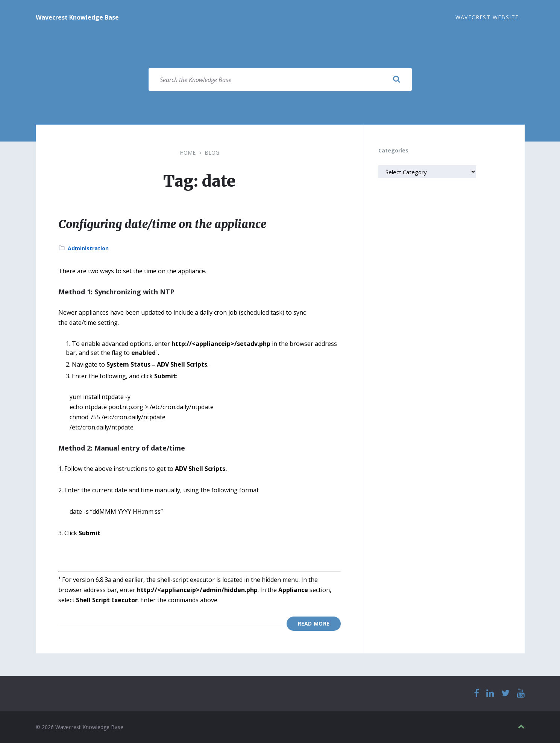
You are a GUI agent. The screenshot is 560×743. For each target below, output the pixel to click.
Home (188, 153)
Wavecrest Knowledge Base (77, 17)
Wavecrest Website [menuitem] (487, 17)
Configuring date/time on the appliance (162, 224)
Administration (88, 248)
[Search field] (280, 79)
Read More (314, 623)
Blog (212, 153)
